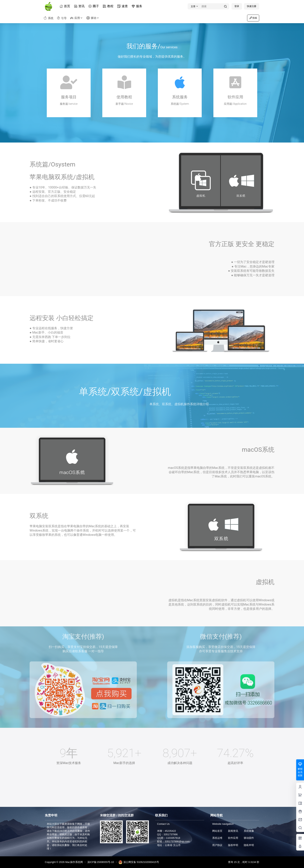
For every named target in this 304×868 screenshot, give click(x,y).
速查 (123, 6)
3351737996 (171, 834)
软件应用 (235, 97)
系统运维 (217, 838)
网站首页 (217, 831)
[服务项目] (69, 82)
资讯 (80, 6)
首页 (65, 6)
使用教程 (124, 97)
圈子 (94, 6)
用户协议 (217, 845)
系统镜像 (249, 831)
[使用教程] (124, 82)
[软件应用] (235, 82)
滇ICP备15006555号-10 (101, 862)
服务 (138, 6)
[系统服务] (180, 82)
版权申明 (233, 845)
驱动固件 (249, 838)
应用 (77, 18)
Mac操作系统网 (74, 862)
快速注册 (252, 6)
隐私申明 (249, 845)
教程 (109, 6)
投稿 (253, 18)
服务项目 (69, 97)
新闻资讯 (233, 831)
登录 (237, 6)
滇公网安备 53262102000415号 (139, 862)
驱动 (93, 18)
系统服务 (180, 97)
